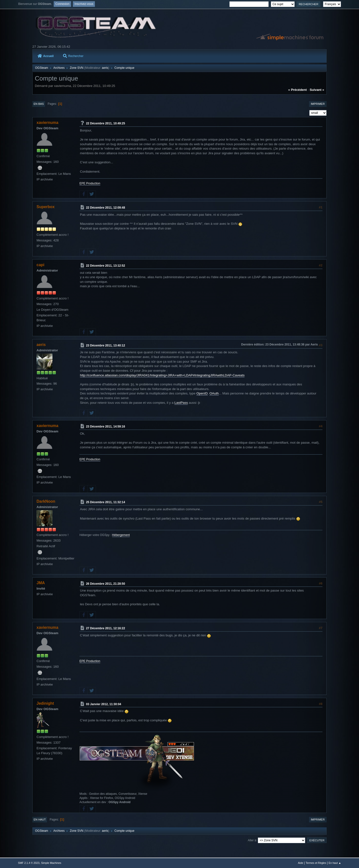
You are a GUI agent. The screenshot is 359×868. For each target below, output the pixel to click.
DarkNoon (46, 501)
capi (40, 265)
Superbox (46, 207)
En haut (40, 820)
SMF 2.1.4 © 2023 (29, 863)
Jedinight (45, 703)
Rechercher (73, 56)
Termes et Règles (316, 863)
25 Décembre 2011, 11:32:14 (106, 502)
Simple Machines (51, 863)
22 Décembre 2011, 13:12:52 (106, 266)
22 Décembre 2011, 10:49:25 (106, 123)
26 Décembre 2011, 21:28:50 (106, 583)
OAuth (214, 393)
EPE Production (90, 183)
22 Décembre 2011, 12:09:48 (106, 208)
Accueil (46, 56)
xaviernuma (47, 123)
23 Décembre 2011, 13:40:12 (106, 345)
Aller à (252, 840)
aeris (105, 68)
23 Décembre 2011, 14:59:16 (106, 427)
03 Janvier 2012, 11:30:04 (104, 704)
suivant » (317, 90)
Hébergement (121, 535)
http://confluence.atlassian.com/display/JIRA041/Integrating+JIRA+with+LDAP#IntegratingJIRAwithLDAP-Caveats (162, 375)
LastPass (181, 403)
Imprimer (318, 104)
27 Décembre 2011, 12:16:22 (106, 628)
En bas (39, 104)
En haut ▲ (335, 863)
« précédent (297, 90)
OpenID (202, 393)
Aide (301, 863)
